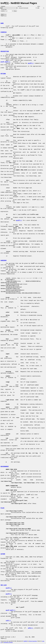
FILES (2, 508)
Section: (20, 6)
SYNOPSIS (4, 32)
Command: (3, 6)
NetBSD (25, 641)
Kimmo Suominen (33, 641)
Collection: (4, 10)
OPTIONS (3, 74)
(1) (31, 63)
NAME (2, 23)
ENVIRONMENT (5, 467)
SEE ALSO (4, 585)
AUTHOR (3, 554)
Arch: (39, 6)
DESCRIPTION (5, 51)
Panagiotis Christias (8, 642)
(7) (5, 62)
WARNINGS (4, 261)
